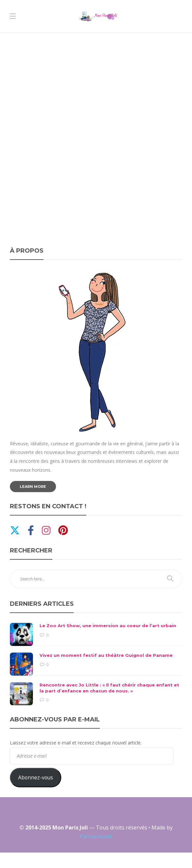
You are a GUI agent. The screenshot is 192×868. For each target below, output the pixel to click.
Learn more (33, 487)
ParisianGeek (96, 836)
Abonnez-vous (36, 777)
